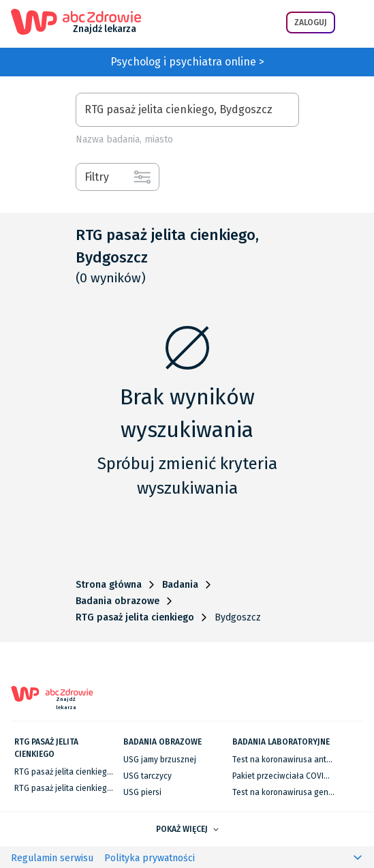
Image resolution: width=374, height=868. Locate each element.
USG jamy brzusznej (160, 760)
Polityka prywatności (150, 858)
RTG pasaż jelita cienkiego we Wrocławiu (90, 788)
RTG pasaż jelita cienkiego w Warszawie (88, 772)
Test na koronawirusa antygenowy (296, 760)
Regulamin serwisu (52, 858)
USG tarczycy (147, 776)
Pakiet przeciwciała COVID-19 (286, 776)
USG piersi (142, 792)
